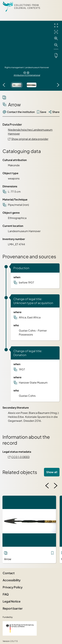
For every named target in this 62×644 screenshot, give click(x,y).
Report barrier (13, 608)
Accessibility (12, 580)
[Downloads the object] (56, 55)
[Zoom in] (56, 39)
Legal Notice (12, 601)
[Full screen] (56, 25)
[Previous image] (4, 85)
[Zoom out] (56, 45)
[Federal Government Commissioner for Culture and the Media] (20, 628)
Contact (9, 573)
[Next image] (58, 85)
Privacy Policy (13, 587)
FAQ (6, 594)
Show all (52, 472)
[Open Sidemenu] (55, 7)
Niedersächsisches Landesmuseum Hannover (30, 132)
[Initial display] (56, 32)
